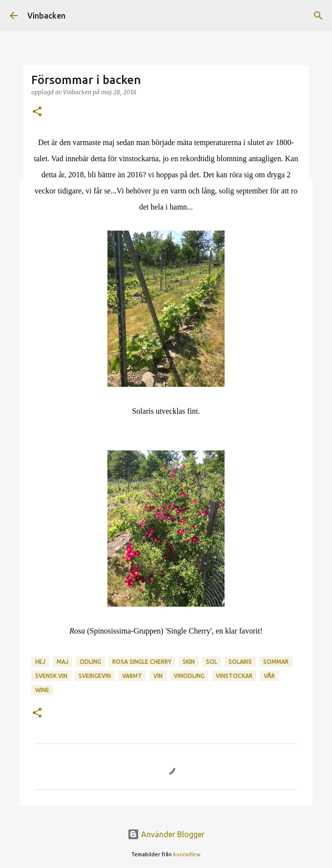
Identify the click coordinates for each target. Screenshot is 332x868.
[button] (37, 112)
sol (212, 662)
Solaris (240, 662)
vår (269, 676)
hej (40, 662)
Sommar (276, 662)
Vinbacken (46, 16)
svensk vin (51, 676)
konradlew (187, 854)
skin (189, 662)
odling (90, 662)
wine (42, 690)
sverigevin (95, 676)
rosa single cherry (142, 662)
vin (158, 676)
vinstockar (234, 676)
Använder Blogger (166, 834)
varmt (132, 676)
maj (62, 662)
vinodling (189, 676)
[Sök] (318, 16)
